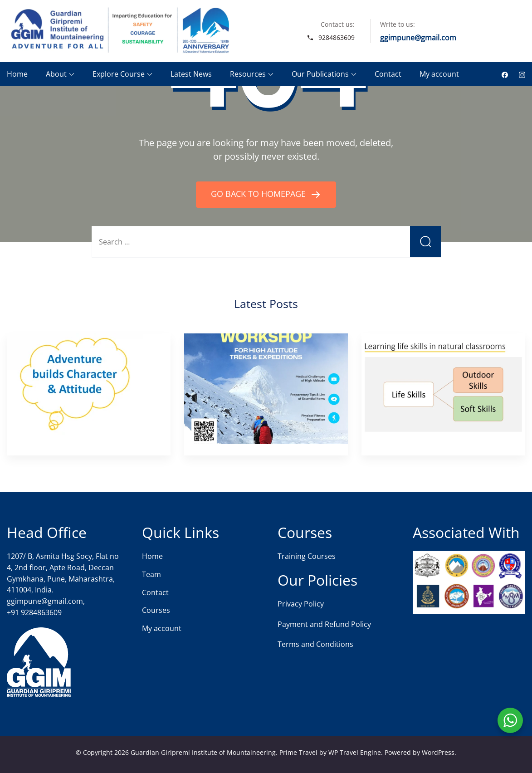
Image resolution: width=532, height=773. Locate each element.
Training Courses (307, 556)
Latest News (191, 74)
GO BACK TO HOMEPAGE (259, 194)
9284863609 (337, 37)
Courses (156, 610)
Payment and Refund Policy (324, 624)
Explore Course (119, 74)
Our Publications (320, 74)
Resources (248, 74)
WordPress (438, 752)
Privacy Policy (301, 604)
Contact (388, 74)
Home (17, 74)
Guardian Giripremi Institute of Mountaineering (203, 752)
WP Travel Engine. (356, 752)
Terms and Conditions (315, 644)
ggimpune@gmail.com (418, 38)
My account (439, 74)
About (56, 74)
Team (151, 574)
